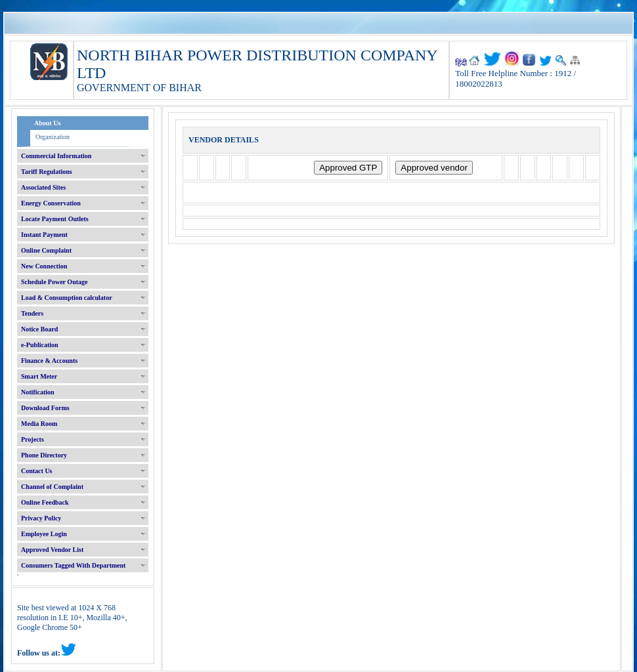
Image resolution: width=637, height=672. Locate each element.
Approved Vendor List (52, 550)
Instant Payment (44, 235)
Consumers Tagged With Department (73, 565)
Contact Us (37, 471)
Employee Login (44, 534)
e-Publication (40, 345)
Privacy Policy (41, 518)
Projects (33, 439)
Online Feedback (45, 502)
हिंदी (461, 63)
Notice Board (39, 329)
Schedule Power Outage (54, 282)
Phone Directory (44, 455)
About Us (47, 123)
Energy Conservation (51, 203)
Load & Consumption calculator (67, 298)
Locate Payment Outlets (55, 219)
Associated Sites (43, 187)
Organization (53, 137)
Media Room (39, 424)
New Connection (44, 266)
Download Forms (45, 408)
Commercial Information (56, 156)
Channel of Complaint (52, 487)
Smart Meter (39, 376)
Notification (38, 392)
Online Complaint (46, 250)
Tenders (32, 313)
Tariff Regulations (47, 172)
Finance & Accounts (49, 361)
